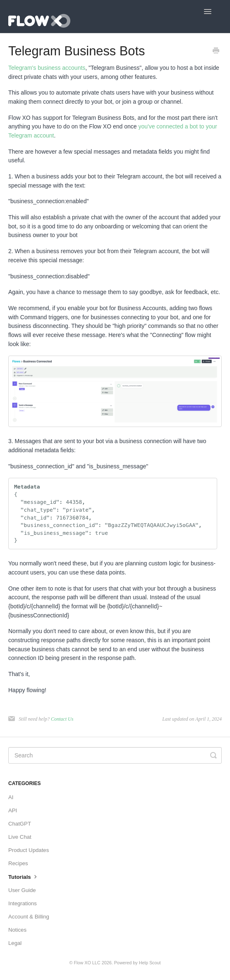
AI (11, 797)
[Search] (115, 755)
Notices (17, 930)
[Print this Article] (216, 52)
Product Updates (29, 850)
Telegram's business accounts (47, 68)
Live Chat (20, 837)
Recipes (18, 863)
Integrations (23, 903)
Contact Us (62, 719)
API (13, 810)
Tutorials (24, 876)
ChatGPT (20, 824)
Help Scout (150, 963)
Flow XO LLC (87, 963)
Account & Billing (29, 917)
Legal (15, 943)
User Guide (22, 890)
